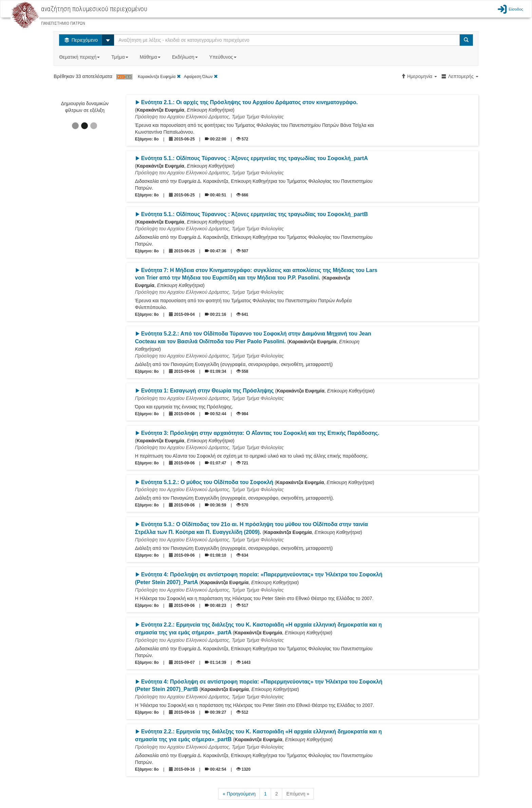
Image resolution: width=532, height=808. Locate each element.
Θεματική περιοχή (80, 57)
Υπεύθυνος (224, 57)
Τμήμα (120, 57)
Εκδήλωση (186, 57)
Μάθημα (151, 57)
